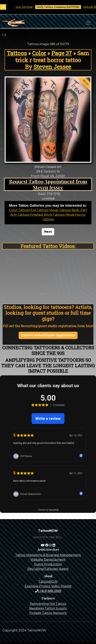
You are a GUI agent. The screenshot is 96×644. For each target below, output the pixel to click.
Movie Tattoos (60, 210)
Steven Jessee (52, 67)
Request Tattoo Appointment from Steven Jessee (48, 184)
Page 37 (62, 53)
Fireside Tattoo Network (48, 613)
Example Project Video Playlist (48, 586)
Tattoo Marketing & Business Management (48, 555)
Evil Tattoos (40, 210)
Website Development (48, 560)
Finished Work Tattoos (47, 215)
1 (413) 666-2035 (48, 591)
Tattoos (17, 53)
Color (39, 53)
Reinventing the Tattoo (48, 604)
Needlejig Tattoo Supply (48, 608)
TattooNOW (48, 582)
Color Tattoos (19, 210)
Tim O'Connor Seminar (19, 7)
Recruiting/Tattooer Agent (48, 569)
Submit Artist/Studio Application (48, 335)
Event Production (48, 564)
